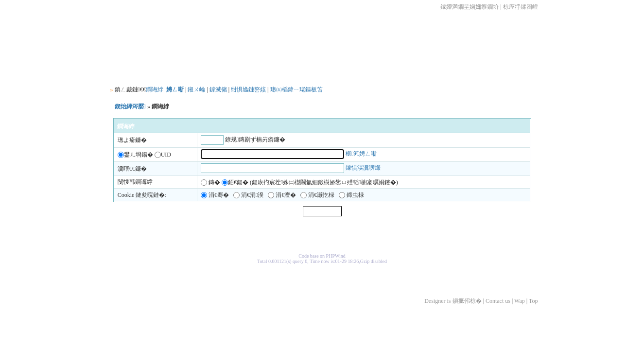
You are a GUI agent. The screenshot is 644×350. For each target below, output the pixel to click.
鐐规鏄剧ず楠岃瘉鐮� (255, 140)
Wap (520, 301)
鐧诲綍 (155, 89)
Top (533, 301)
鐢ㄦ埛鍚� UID (144, 155)
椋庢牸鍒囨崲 (521, 7)
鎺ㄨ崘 (196, 89)
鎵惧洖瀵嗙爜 (363, 168)
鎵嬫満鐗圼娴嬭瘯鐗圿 (470, 7)
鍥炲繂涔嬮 (130, 106)
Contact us (498, 301)
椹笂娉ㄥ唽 (361, 154)
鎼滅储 (218, 89)
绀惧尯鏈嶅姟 (248, 89)
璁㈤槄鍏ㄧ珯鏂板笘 (296, 89)
